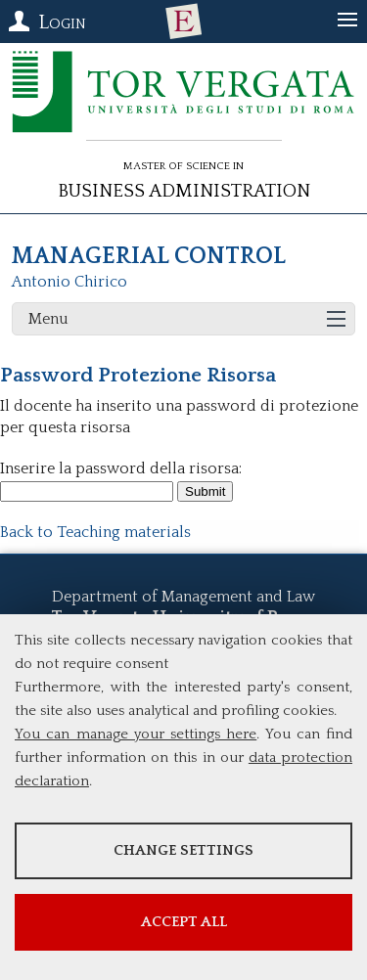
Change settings (183, 850)
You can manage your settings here (136, 734)
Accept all (184, 922)
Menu (48, 319)
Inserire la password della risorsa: (121, 468)
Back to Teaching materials (95, 532)
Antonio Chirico (69, 282)
